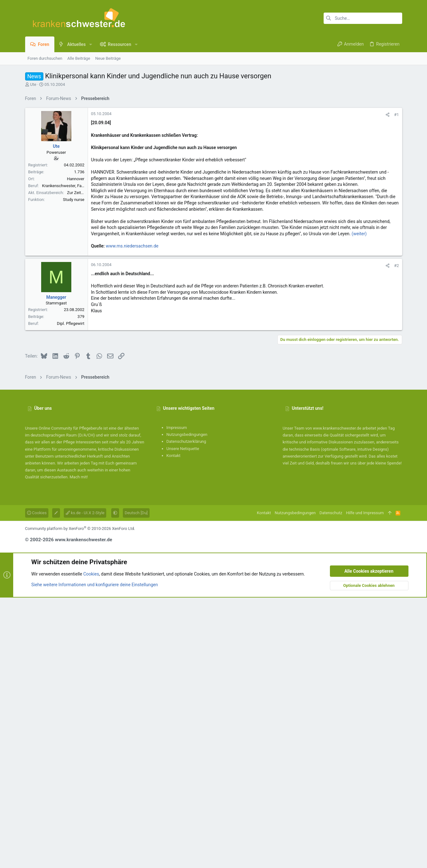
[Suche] (363, 18)
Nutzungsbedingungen (187, 705)
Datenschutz (331, 783)
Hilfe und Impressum (365, 783)
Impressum (177, 698)
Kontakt (174, 726)
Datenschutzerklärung (186, 712)
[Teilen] (388, 203)
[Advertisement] (214, 149)
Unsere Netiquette (183, 719)
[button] (91, 44)
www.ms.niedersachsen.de (132, 334)
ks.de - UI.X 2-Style (85, 783)
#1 (396, 203)
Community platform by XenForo (80, 799)
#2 (396, 445)
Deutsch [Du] (136, 783)
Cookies (37, 783)
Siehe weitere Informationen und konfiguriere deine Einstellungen (95, 855)
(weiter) (359, 322)
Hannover (76, 267)
